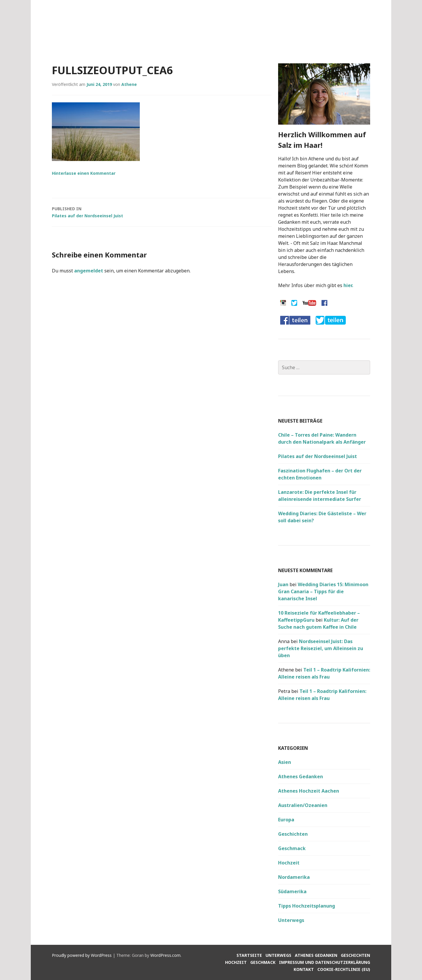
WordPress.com (165, 955)
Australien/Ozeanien (303, 805)
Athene (129, 84)
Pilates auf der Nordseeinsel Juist (162, 212)
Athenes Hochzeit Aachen (309, 791)
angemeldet (89, 271)
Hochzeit (289, 863)
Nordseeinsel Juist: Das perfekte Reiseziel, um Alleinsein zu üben (321, 648)
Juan (283, 584)
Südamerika (292, 891)
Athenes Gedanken (301, 776)
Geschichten (293, 834)
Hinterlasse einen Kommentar (84, 173)
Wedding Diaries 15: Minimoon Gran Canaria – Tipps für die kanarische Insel (323, 591)
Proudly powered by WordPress (82, 955)
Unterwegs (291, 920)
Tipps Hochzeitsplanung (307, 906)
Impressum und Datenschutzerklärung (325, 962)
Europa (286, 820)
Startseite (249, 955)
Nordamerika (294, 877)
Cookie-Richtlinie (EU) (344, 969)
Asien (285, 762)
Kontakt (304, 969)
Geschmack (292, 848)
